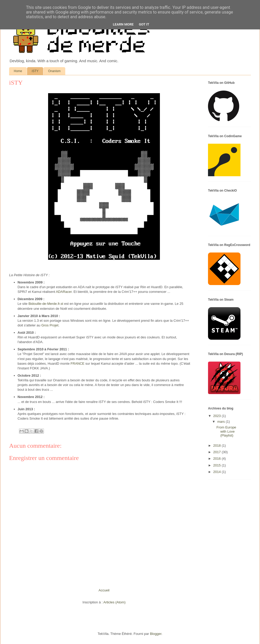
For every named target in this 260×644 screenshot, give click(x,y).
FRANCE (77, 364)
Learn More (123, 24)
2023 (217, 416)
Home (18, 71)
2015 (217, 465)
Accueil (104, 590)
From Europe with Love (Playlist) (226, 431)
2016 (217, 459)
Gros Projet (50, 325)
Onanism (54, 71)
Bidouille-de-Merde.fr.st (46, 304)
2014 (217, 472)
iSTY (35, 71)
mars (222, 422)
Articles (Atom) (114, 602)
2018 (217, 446)
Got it (144, 24)
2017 (217, 452)
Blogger (156, 634)
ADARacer (64, 292)
